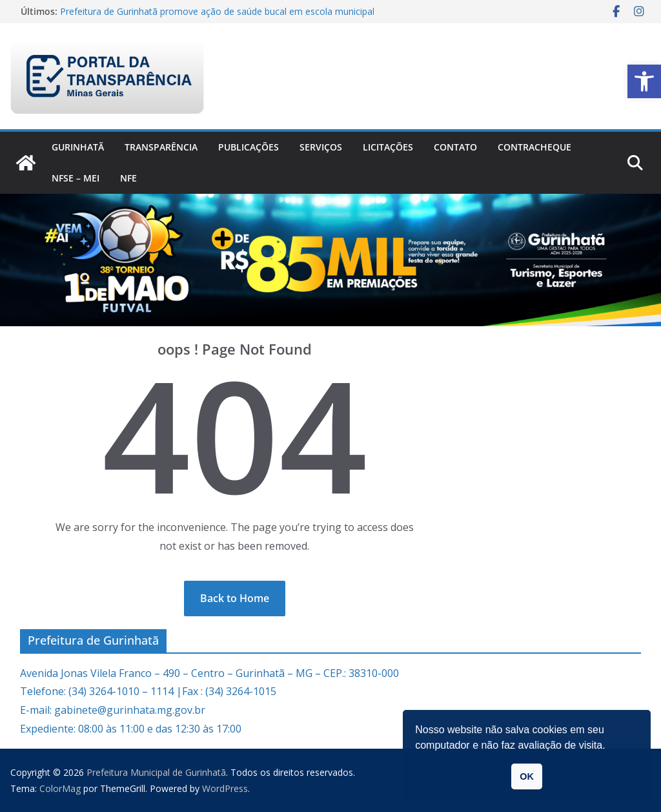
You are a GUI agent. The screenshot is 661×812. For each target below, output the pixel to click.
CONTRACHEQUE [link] (534, 147)
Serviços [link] (321, 147)
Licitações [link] (388, 147)
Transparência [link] (161, 147)
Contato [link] (455, 147)
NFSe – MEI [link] (76, 178)
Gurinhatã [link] (78, 147)
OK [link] (527, 776)
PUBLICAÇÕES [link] (249, 147)
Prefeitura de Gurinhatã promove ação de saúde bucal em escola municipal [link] (217, 11)
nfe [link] (128, 178)
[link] (644, 81)
